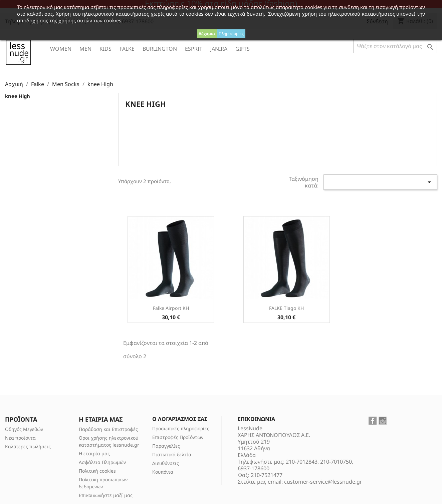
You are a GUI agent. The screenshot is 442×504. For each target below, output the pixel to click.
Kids (105, 49)
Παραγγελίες (166, 446)
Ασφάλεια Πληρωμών (102, 462)
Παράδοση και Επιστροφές (108, 429)
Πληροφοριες (231, 34)
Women (61, 49)
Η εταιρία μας (94, 453)
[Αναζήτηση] (395, 46)
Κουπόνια (163, 472)
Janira (219, 49)
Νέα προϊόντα (20, 438)
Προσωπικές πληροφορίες (181, 428)
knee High (18, 96)
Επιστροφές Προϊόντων (178, 437)
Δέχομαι (207, 34)
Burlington (160, 49)
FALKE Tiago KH (286, 308)
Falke (127, 49)
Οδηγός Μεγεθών (24, 429)
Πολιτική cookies (97, 471)
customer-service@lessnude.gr (323, 482)
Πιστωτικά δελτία (172, 454)
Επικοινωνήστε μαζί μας (106, 495)
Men (85, 49)
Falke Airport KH (171, 308)
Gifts (243, 49)
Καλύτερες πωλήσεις (28, 446)
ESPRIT (194, 49)
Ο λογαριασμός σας (180, 419)
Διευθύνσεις (166, 463)
